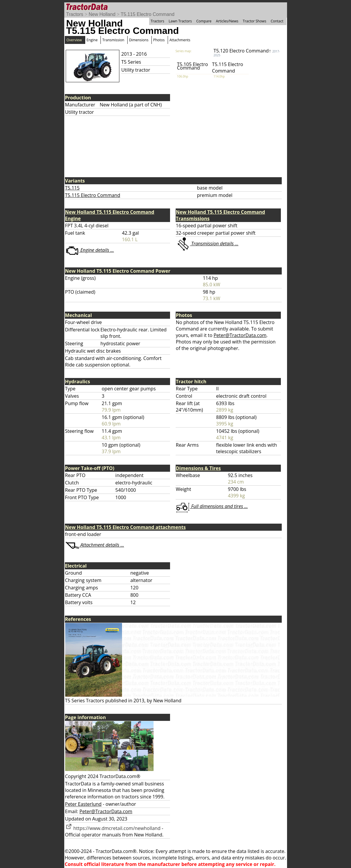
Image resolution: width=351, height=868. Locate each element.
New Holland (102, 14)
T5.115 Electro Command (147, 14)
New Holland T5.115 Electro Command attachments (126, 527)
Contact (277, 21)
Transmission (113, 40)
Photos (159, 40)
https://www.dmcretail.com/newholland (113, 828)
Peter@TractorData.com (240, 335)
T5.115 (72, 188)
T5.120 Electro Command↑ (247, 52)
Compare (204, 21)
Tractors (75, 14)
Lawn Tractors (180, 21)
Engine (92, 40)
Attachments (180, 40)
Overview (74, 40)
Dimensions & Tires (198, 468)
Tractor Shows (255, 21)
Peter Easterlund (83, 804)
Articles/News (227, 21)
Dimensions (139, 40)
